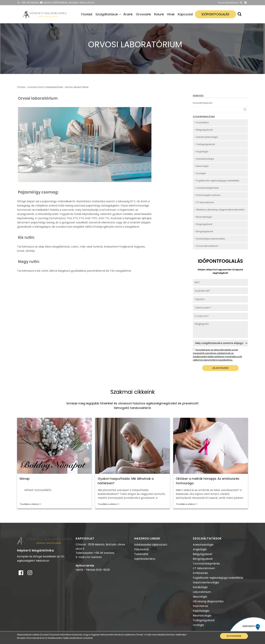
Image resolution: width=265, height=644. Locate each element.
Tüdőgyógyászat (204, 620)
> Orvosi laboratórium (206, 246)
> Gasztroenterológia (206, 137)
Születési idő (200, 289)
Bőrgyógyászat (203, 559)
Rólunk (159, 14)
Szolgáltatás (200, 342)
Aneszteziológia (203, 545)
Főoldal (87, 14)
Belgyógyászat (203, 554)
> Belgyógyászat (204, 130)
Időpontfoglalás (215, 14)
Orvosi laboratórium (77, 87)
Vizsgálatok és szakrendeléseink (45, 87)
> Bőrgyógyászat (204, 231)
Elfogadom (234, 636)
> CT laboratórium (204, 202)
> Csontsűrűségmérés (207, 188)
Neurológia (200, 597)
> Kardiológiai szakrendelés (210, 239)
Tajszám (198, 298)
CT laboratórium (204, 568)
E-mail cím (199, 314)
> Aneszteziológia (204, 159)
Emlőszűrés (200, 573)
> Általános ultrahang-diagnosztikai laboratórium (221, 210)
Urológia (198, 625)
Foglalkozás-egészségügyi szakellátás (218, 578)
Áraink (128, 14)
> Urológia (200, 173)
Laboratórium (202, 592)
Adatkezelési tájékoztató (151, 545)
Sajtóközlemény (145, 559)
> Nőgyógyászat (203, 224)
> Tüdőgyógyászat (205, 144)
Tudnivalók (141, 554)
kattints (48, 3)
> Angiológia (201, 152)
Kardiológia (200, 587)
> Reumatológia (203, 217)
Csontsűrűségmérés (206, 564)
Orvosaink (143, 14)
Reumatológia (202, 616)
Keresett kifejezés (203, 103)
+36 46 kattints (30, 3)
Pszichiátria (200, 606)
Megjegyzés (200, 323)
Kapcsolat (185, 14)
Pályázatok (142, 549)
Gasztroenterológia (206, 582)
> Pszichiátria (202, 123)
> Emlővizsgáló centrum (208, 195)
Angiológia (200, 549)
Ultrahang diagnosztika (208, 601)
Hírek (171, 14)
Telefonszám (200, 306)
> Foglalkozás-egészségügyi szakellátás (217, 181)
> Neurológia (202, 166)
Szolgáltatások (107, 14)
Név (195, 281)
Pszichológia (201, 611)
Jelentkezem (220, 368)
